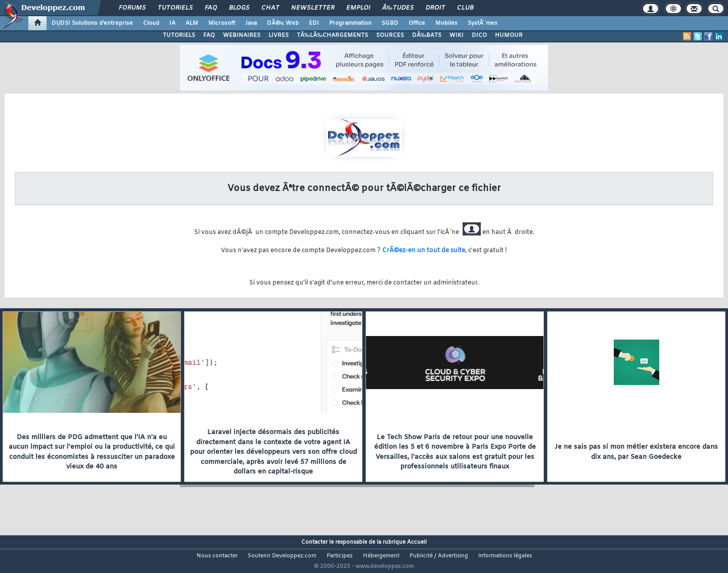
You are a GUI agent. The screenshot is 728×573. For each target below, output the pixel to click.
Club (465, 8)
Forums (132, 8)
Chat (270, 8)
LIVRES (279, 35)
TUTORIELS (179, 35)
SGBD (390, 23)
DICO (479, 35)
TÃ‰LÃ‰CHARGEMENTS (332, 35)
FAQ (211, 8)
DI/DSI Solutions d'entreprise (92, 23)
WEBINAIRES (242, 35)
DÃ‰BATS (427, 35)
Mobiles (446, 23)
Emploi (358, 8)
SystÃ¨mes (483, 23)
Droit (435, 8)
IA (172, 23)
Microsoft (222, 23)
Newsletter (313, 8)
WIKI (457, 35)
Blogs (239, 8)
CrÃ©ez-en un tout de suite (424, 251)
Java (251, 23)
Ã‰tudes (398, 8)
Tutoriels (175, 8)
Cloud (151, 23)
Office (417, 23)
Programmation (350, 23)
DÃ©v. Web (283, 23)
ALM (192, 23)
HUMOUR (509, 35)
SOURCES (390, 35)
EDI (314, 23)
